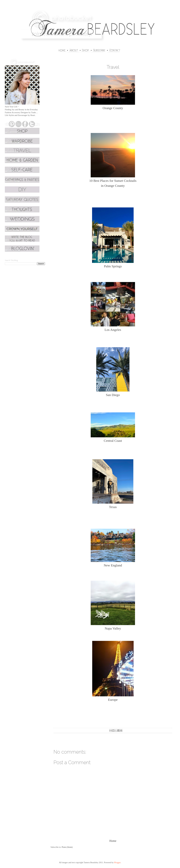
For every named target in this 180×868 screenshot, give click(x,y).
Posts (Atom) (67, 847)
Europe (113, 700)
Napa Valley (113, 628)
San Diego (113, 395)
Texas (113, 507)
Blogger (117, 862)
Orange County (113, 108)
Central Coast (113, 441)
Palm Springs (113, 266)
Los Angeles (113, 330)
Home (113, 841)
